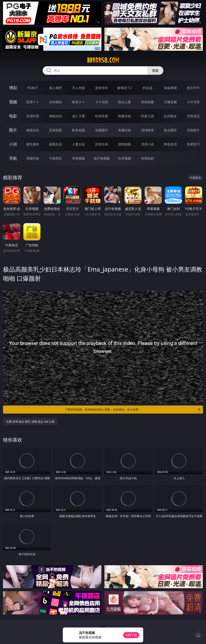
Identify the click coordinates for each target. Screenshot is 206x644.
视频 (13, 102)
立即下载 (131, 635)
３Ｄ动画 (102, 102)
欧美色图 (78, 130)
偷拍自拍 (56, 116)
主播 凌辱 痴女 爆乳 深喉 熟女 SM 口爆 (30, 422)
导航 (13, 158)
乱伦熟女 (170, 116)
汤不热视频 (102, 158)
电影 (13, 116)
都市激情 (33, 144)
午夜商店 (56, 158)
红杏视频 (125, 158)
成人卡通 (78, 116)
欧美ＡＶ (78, 102)
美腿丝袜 (125, 130)
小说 (13, 144)
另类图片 (193, 130)
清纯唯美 (147, 130)
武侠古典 (102, 144)
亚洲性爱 (33, 116)
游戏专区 (102, 88)
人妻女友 (78, 144)
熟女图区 (170, 130)
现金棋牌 (170, 88)
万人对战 (78, 88)
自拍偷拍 (56, 102)
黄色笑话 (170, 144)
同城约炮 (33, 158)
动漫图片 (102, 130)
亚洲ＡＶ (33, 102)
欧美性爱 (102, 116)
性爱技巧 (193, 144)
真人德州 (56, 88)
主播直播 (170, 102)
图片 (13, 130)
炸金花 (147, 88)
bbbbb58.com (103, 60)
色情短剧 (147, 158)
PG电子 (32, 88)
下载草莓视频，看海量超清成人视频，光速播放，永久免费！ (133, 410)
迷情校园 (125, 144)
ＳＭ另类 (193, 102)
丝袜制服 (147, 102)
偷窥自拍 (33, 130)
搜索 (155, 71)
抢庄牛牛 (193, 88)
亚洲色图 (56, 130)
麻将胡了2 (124, 88)
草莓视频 (78, 158)
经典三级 (147, 116)
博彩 (13, 88)
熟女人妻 (125, 102)
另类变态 (193, 116)
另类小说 (147, 144)
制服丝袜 (125, 116)
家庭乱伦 (56, 144)
